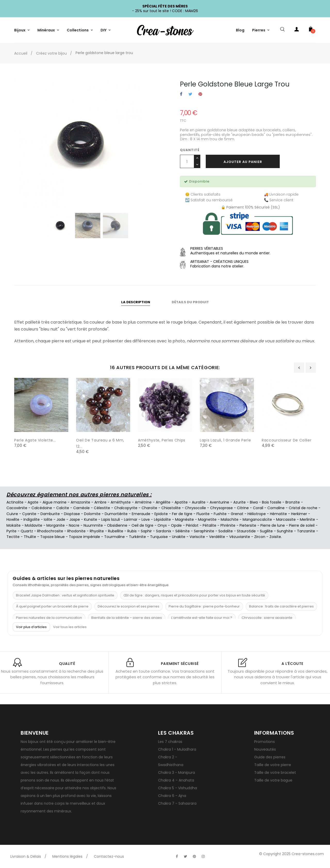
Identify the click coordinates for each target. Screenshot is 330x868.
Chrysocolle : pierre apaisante (267, 618)
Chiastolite (171, 508)
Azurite (240, 502)
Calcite (63, 508)
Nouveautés (265, 749)
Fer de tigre (182, 514)
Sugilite (266, 531)
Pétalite (209, 525)
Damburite (50, 514)
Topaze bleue (52, 537)
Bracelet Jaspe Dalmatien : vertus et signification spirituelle (65, 595)
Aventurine (219, 502)
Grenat (237, 514)
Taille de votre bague (273, 780)
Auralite (199, 502)
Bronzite (293, 502)
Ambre (100, 502)
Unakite (179, 537)
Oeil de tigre (142, 525)
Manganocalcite (257, 519)
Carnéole (81, 508)
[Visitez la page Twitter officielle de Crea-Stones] (186, 856)
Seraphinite (204, 531)
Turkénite (137, 537)
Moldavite (34, 525)
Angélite (163, 502)
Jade (61, 519)
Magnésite (184, 519)
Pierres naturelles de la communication (49, 618)
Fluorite (203, 514)
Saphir (146, 531)
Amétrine (143, 502)
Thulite (30, 537)
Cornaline (276, 508)
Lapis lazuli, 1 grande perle (225, 440)
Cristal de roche (303, 508)
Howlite (13, 519)
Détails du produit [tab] (190, 302)
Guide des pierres (270, 757)
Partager (181, 94)
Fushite (220, 514)
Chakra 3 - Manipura (176, 772)
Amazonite (80, 502)
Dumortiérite (116, 514)
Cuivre (12, 514)
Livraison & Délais (26, 856)
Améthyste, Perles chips (162, 440)
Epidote (161, 514)
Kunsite (91, 519)
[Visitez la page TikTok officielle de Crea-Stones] (212, 854)
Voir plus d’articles (31, 627)
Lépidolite (162, 519)
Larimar (131, 519)
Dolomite (92, 514)
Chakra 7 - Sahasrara (177, 803)
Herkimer (299, 514)
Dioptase (72, 514)
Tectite (13, 537)
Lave (146, 519)
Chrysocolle (195, 508)
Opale (176, 525)
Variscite (197, 537)
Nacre (74, 525)
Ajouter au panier (243, 162)
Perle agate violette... (35, 440)
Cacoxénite (17, 508)
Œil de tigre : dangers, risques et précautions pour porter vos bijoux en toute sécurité (194, 595)
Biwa (254, 502)
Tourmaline (114, 537)
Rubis (132, 531)
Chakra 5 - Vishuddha (178, 788)
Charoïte (149, 508)
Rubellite (116, 531)
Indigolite (32, 519)
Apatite (181, 502)
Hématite (278, 514)
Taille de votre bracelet (275, 772)
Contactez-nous (109, 856)
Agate (33, 502)
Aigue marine (55, 502)
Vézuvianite (240, 537)
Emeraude (141, 514)
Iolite (48, 519)
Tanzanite (306, 531)
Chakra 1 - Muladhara (177, 749)
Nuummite (93, 525)
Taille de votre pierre (273, 765)
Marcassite (286, 519)
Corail (258, 508)
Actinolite (15, 502)
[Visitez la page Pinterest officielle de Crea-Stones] (194, 856)
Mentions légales (67, 856)
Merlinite (307, 519)
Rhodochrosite (50, 531)
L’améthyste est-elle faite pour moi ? (202, 618)
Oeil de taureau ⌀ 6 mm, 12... (100, 443)
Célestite (102, 508)
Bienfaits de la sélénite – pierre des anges (127, 618)
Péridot (192, 525)
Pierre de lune (273, 525)
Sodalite (226, 531)
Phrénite (228, 525)
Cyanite (29, 514)
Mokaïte (14, 525)
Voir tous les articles (70, 627)
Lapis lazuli (111, 519)
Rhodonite (76, 531)
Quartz (27, 531)
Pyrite (11, 531)
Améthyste (121, 502)
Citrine (243, 508)
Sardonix (164, 531)
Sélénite (183, 531)
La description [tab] (136, 302)
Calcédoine (42, 508)
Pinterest (200, 94)
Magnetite (207, 519)
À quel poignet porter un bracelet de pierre (52, 606)
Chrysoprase (221, 508)
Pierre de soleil (302, 525)
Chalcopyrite (126, 508)
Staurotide (246, 531)
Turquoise (159, 537)
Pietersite (248, 525)
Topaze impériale (84, 537)
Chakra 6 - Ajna (172, 796)
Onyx (162, 525)
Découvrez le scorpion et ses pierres (129, 606)
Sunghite (285, 531)
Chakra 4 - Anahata (176, 780)
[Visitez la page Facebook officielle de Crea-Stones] (177, 856)
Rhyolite (97, 531)
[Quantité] (187, 161)
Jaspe (75, 519)
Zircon (260, 537)
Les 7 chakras (170, 742)
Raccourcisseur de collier (287, 440)
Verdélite (217, 537)
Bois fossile (272, 502)
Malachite (230, 519)
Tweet (190, 94)
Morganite (56, 525)
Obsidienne (117, 525)
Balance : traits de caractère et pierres (281, 606)
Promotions (265, 742)
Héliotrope (257, 514)
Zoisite (275, 537)
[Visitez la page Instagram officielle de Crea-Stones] (203, 856)
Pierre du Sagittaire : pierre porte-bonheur (204, 606)
